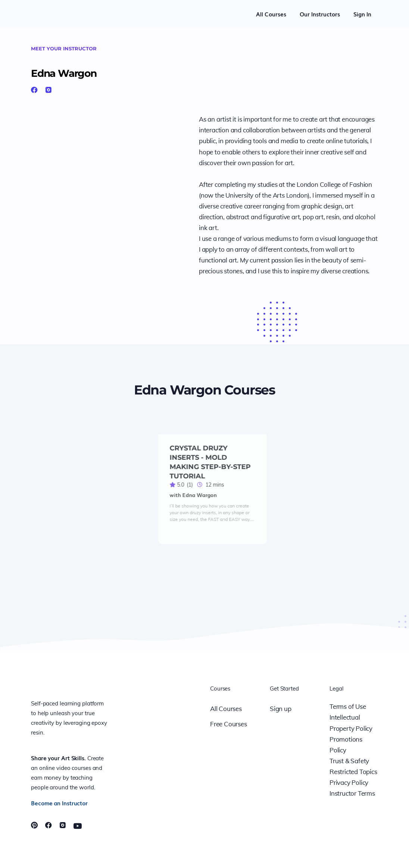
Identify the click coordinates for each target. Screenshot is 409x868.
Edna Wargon (75, 72)
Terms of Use (348, 706)
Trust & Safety (349, 761)
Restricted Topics (353, 772)
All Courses (271, 14)
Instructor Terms (352, 793)
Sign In (362, 14)
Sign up (281, 709)
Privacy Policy (349, 782)
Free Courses (229, 724)
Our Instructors (320, 14)
